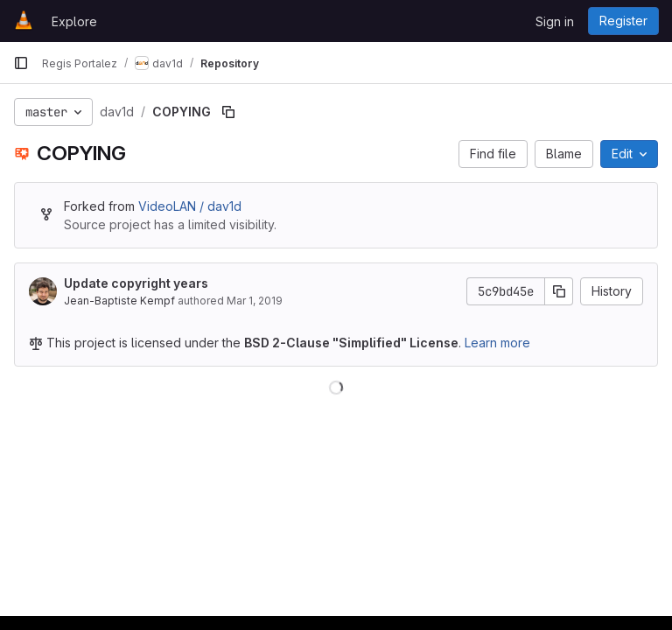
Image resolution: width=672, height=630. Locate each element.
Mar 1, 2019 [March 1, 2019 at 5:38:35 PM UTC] (255, 301)
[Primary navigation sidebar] (21, 63)
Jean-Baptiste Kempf (119, 301)
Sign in (555, 21)
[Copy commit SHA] (559, 291)
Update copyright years (136, 283)
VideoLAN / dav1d (190, 206)
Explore (74, 21)
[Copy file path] (228, 112)
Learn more (497, 343)
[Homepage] (24, 21)
